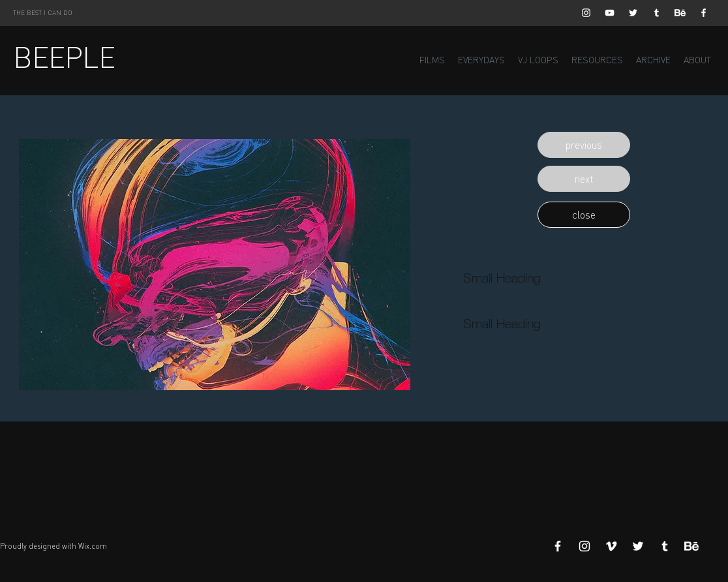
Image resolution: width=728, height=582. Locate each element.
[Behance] (680, 13)
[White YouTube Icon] (610, 13)
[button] (584, 145)
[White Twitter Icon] (633, 13)
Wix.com (93, 546)
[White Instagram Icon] (586, 13)
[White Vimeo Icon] (611, 546)
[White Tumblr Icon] (657, 13)
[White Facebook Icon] (704, 13)
